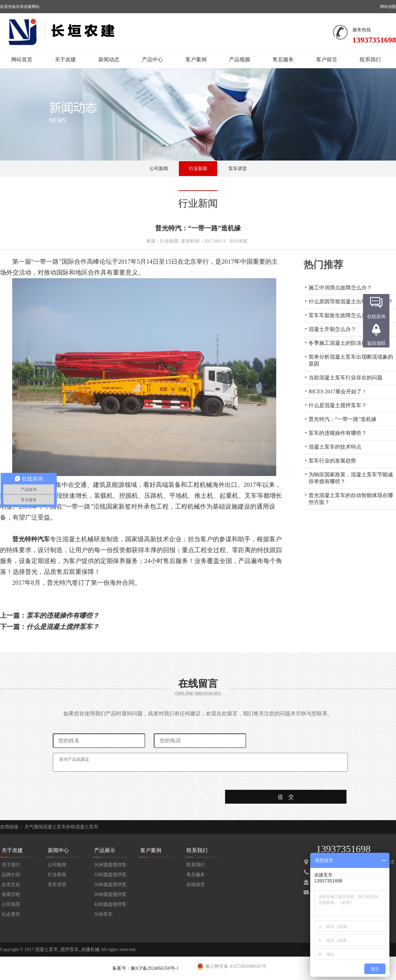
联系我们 (370, 59)
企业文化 (11, 885)
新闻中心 (58, 850)
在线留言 (196, 885)
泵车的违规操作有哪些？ (338, 433)
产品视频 (240, 59)
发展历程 (11, 894)
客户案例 (196, 59)
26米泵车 (103, 914)
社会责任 (11, 914)
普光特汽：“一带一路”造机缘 (343, 419)
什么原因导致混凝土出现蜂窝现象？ (351, 301)
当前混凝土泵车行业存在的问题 (346, 378)
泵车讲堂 (238, 169)
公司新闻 (159, 169)
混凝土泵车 (87, 827)
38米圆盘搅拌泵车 (111, 894)
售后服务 (283, 59)
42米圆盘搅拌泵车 (111, 904)
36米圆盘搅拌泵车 (111, 865)
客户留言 (327, 59)
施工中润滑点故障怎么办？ (340, 288)
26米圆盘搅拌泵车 (111, 885)
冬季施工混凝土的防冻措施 (340, 343)
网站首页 (22, 59)
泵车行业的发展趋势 (332, 461)
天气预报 (34, 827)
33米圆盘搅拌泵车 (111, 875)
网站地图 (388, 7)
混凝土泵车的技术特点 (335, 447)
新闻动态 (109, 59)
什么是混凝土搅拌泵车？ (338, 405)
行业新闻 (198, 169)
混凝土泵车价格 (59, 827)
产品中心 (152, 59)
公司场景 (11, 904)
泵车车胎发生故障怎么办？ (340, 315)
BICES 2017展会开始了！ (338, 391)
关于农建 (65, 59)
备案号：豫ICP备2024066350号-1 (145, 968)
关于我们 (11, 865)
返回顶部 (376, 343)
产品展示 (105, 850)
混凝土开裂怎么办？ (332, 329)
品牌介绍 (11, 875)
